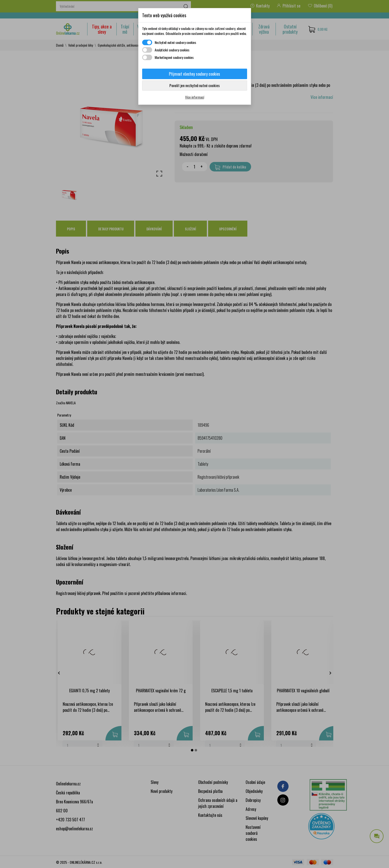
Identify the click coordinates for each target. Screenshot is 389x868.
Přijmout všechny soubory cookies (194, 74)
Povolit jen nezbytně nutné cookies (194, 85)
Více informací (195, 97)
